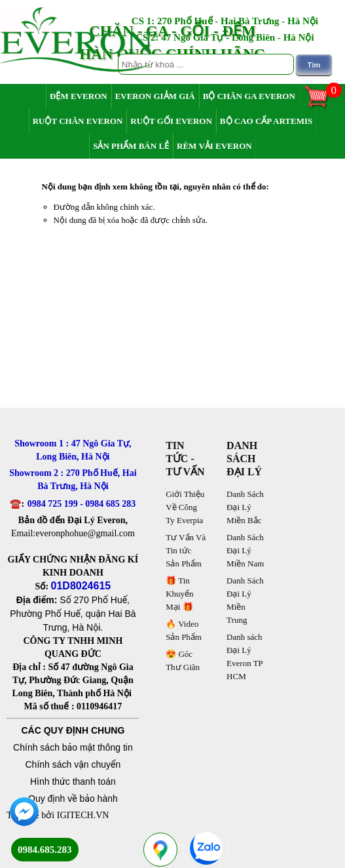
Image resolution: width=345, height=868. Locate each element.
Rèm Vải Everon (214, 146)
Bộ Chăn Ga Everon (249, 96)
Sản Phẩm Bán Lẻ (131, 146)
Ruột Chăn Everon (78, 121)
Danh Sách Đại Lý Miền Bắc (245, 507)
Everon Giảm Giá (155, 96)
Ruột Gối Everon (171, 121)
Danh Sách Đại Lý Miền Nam (245, 550)
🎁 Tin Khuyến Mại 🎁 (179, 594)
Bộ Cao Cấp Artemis (266, 121)
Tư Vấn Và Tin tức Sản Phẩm (186, 550)
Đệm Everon (79, 96)
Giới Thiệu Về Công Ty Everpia (185, 507)
